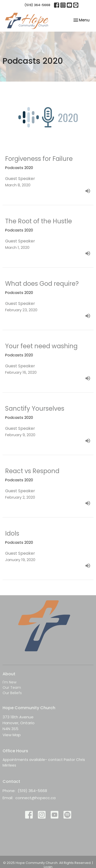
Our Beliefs (12, 693)
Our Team (12, 688)
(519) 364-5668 (37, 5)
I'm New (9, 682)
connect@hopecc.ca (35, 798)
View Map (12, 735)
